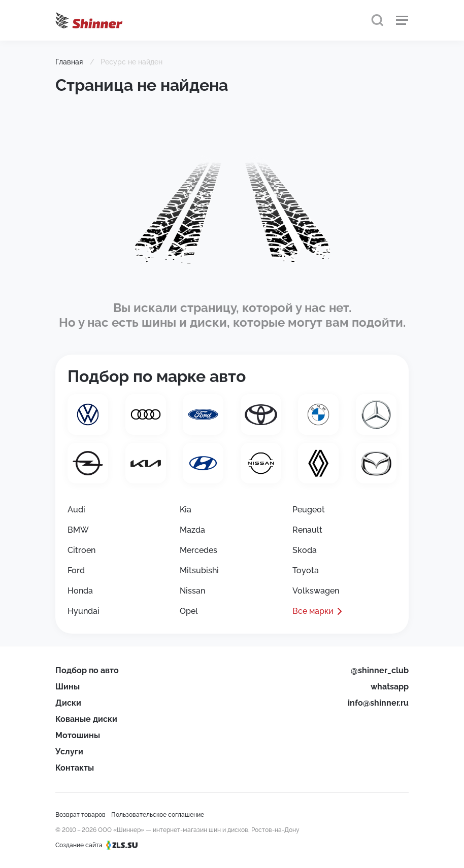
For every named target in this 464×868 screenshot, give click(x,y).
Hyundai (84, 611)
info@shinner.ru (378, 703)
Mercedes (198, 550)
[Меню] (402, 20)
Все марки (313, 611)
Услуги (69, 752)
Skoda (305, 550)
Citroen (81, 550)
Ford (76, 570)
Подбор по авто (87, 670)
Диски (68, 703)
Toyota (306, 570)
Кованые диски (86, 719)
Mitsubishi (199, 570)
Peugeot (309, 510)
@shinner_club (380, 670)
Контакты (75, 768)
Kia (186, 510)
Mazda (192, 530)
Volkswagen (316, 591)
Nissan (192, 591)
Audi (76, 510)
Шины (68, 687)
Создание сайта (100, 845)
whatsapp (390, 687)
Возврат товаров (80, 815)
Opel (189, 611)
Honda (80, 591)
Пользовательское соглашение (158, 815)
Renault (307, 530)
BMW (78, 530)
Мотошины (78, 735)
